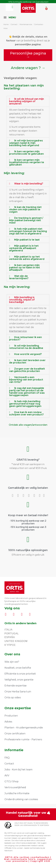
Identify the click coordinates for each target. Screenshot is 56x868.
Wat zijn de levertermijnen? (19, 277)
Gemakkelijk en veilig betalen (28, 487)
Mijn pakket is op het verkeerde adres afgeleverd (27, 258)
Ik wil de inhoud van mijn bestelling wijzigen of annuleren (27, 101)
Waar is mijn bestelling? (29, 184)
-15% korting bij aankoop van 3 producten (28, 523)
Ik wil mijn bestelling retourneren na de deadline (26, 347)
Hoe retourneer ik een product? (25, 338)
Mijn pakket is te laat (27, 240)
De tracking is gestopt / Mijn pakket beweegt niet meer (26, 220)
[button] (28, 55)
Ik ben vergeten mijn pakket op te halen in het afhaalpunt (24, 268)
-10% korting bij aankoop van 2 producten (28, 520)
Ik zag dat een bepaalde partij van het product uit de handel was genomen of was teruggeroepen (27, 392)
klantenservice (18, 331)
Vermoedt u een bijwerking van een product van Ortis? (26, 380)
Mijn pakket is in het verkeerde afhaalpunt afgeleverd (24, 248)
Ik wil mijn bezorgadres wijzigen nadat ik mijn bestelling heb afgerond (26, 143)
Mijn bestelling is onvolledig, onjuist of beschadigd (22, 300)
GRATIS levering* (28, 459)
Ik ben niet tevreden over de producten (27, 361)
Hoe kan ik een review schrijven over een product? (26, 413)
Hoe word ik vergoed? (28, 354)
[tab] (28, 101)
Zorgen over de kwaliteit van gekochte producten (27, 370)
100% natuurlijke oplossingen (28, 548)
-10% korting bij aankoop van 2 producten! (28, 2)
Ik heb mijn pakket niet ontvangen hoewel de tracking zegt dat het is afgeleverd (28, 231)
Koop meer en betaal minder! (28, 516)
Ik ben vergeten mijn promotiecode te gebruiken (26, 153)
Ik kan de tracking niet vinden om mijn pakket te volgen (25, 209)
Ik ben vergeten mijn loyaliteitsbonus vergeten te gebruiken (27, 162)
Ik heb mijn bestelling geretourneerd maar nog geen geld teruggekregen (25, 404)
